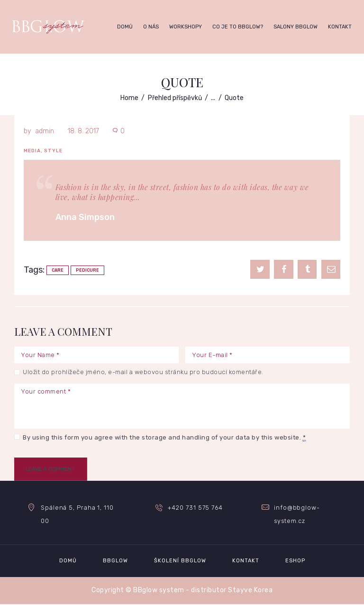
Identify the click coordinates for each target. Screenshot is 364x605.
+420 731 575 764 (195, 508)
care (58, 270)
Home (129, 98)
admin (45, 131)
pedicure (87, 270)
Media (32, 151)
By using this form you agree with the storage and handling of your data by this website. (164, 438)
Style (53, 151)
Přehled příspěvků (175, 98)
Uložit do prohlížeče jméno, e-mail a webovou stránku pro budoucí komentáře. (143, 372)
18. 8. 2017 (83, 131)
